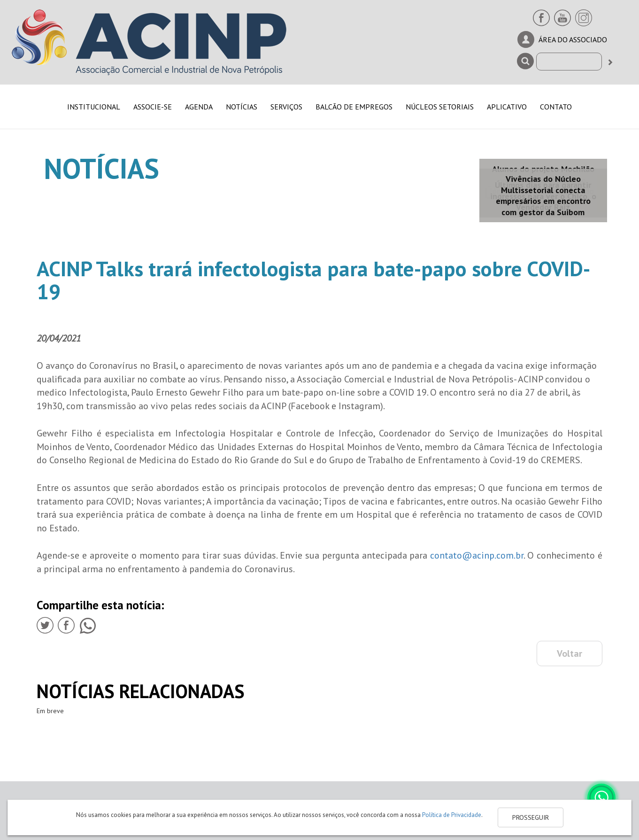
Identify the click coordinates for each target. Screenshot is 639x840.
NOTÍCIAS (242, 107)
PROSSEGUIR (531, 817)
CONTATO (556, 107)
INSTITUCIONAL (94, 107)
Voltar (570, 653)
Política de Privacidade (452, 815)
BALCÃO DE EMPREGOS (354, 107)
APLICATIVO (507, 107)
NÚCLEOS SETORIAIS (440, 107)
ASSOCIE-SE (153, 107)
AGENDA (199, 107)
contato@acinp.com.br (477, 555)
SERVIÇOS (286, 107)
